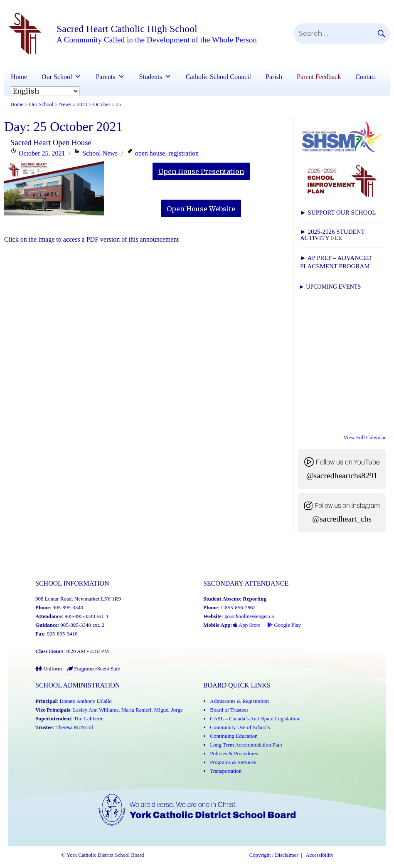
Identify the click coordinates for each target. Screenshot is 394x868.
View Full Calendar (364, 437)
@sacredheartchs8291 (342, 476)
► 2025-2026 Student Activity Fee (332, 235)
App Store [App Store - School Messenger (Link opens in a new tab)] (247, 625)
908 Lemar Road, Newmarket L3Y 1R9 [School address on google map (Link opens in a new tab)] (78, 599)
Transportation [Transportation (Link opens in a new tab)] (226, 771)
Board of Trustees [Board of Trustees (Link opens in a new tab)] (229, 710)
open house (150, 153)
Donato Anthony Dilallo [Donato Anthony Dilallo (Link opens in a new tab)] (86, 701)
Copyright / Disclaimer (274, 855)
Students (155, 77)
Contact (366, 77)
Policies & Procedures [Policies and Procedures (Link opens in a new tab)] (234, 753)
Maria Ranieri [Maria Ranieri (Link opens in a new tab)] (137, 710)
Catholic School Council (218, 77)
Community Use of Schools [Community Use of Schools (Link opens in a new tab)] (240, 727)
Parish (274, 77)
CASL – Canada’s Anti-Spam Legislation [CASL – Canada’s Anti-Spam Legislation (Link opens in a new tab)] (255, 718)
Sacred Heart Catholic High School (127, 29)
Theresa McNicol (74, 727)
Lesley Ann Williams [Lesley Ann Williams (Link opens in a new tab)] (96, 710)
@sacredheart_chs (342, 519)
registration (183, 153)
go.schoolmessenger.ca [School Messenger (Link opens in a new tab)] (249, 616)
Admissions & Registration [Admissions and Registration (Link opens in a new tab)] (239, 701)
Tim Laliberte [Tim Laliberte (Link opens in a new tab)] (89, 718)
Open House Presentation (201, 171)
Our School (61, 77)
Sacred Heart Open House (51, 142)
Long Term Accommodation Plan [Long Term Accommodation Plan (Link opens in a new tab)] (246, 745)
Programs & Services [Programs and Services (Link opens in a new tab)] (233, 762)
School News (100, 153)
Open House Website (201, 209)
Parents (110, 77)
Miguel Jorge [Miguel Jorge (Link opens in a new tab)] (169, 710)
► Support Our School (338, 213)
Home (19, 77)
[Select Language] (45, 91)
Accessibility (320, 855)
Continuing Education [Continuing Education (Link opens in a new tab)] (234, 736)
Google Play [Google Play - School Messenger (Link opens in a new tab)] (284, 625)
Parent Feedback (319, 77)
